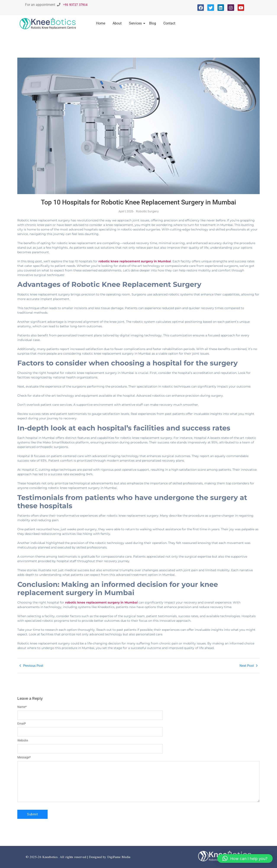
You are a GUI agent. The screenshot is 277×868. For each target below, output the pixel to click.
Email (22, 724)
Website (23, 740)
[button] (245, 858)
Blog (153, 23)
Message (24, 757)
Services (136, 23)
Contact (169, 23)
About (117, 23)
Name (22, 707)
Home (101, 23)
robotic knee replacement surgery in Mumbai (135, 261)
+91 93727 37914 (75, 5)
